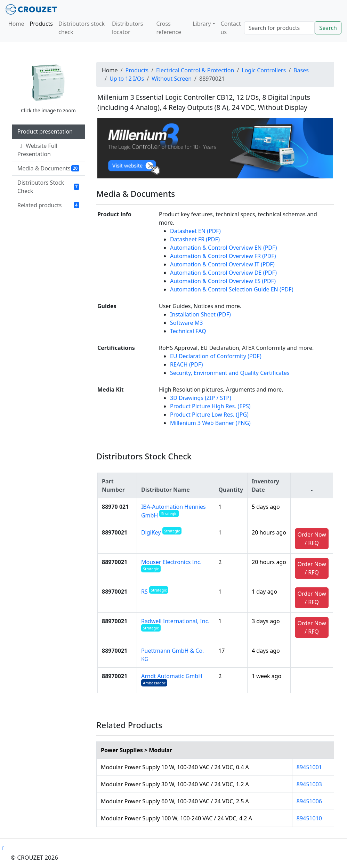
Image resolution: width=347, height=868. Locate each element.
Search (328, 28)
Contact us (231, 28)
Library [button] (202, 24)
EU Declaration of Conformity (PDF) (216, 356)
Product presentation (45, 131)
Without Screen (172, 79)
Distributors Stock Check (48, 187)
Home (16, 24)
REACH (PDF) (186, 364)
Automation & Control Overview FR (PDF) (223, 256)
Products (42, 24)
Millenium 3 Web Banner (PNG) (210, 423)
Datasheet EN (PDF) (195, 231)
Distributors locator (127, 28)
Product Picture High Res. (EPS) (210, 406)
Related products (48, 205)
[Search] (280, 28)
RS (155, 592)
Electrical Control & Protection (195, 70)
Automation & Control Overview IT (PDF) (222, 264)
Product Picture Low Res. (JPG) (209, 415)
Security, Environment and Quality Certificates (230, 373)
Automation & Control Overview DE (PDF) (223, 273)
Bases (301, 70)
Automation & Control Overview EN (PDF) (223, 248)
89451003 (309, 784)
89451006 (309, 801)
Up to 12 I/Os (127, 79)
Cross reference (169, 28)
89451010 (309, 818)
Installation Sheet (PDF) (200, 314)
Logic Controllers (264, 70)
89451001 (309, 767)
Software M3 (186, 323)
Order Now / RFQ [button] (312, 539)
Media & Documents (48, 168)
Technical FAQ (188, 331)
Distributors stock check (82, 28)
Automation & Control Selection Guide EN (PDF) (232, 289)
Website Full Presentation (37, 150)
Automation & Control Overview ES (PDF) (223, 281)
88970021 (115, 532)
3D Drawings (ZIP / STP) (201, 398)
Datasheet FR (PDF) (195, 239)
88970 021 (115, 507)
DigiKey (161, 532)
